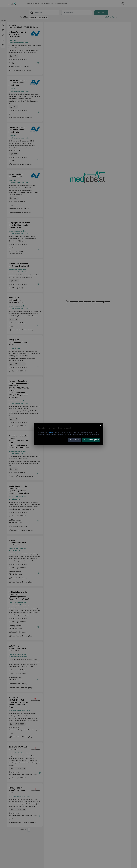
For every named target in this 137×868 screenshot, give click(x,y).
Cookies (51, 432)
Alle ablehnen (75, 440)
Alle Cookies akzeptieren (91, 440)
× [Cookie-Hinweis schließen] (101, 426)
